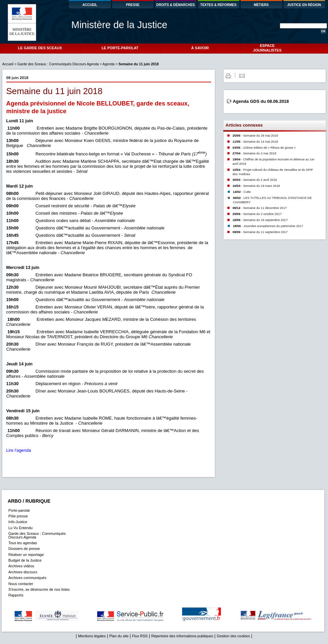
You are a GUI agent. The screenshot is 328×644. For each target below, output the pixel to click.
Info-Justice (18, 522)
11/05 (255, 142)
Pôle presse (18, 516)
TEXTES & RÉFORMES (218, 5)
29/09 (257, 214)
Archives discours (23, 572)
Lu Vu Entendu (20, 528)
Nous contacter (21, 584)
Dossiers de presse (24, 549)
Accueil (8, 64)
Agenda (108, 64)
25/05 (255, 136)
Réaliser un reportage (26, 555)
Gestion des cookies (233, 636)
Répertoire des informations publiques (182, 636)
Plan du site (119, 636)
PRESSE (133, 5)
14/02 (242, 192)
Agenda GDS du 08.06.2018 (261, 101)
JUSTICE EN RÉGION (304, 5)
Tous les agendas (23, 543)
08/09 (260, 232)
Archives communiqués (27, 578)
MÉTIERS (261, 5)
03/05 (264, 148)
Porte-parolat (19, 510)
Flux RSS (140, 636)
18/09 (260, 220)
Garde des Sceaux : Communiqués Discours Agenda (58, 64)
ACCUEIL (90, 5)
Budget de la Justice (25, 560)
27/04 (254, 153)
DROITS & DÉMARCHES (176, 5)
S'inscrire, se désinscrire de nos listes (39, 589)
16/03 (256, 186)
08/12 (260, 208)
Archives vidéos (21, 566)
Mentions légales (92, 636)
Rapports (16, 595)
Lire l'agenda (19, 450)
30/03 (255, 180)
